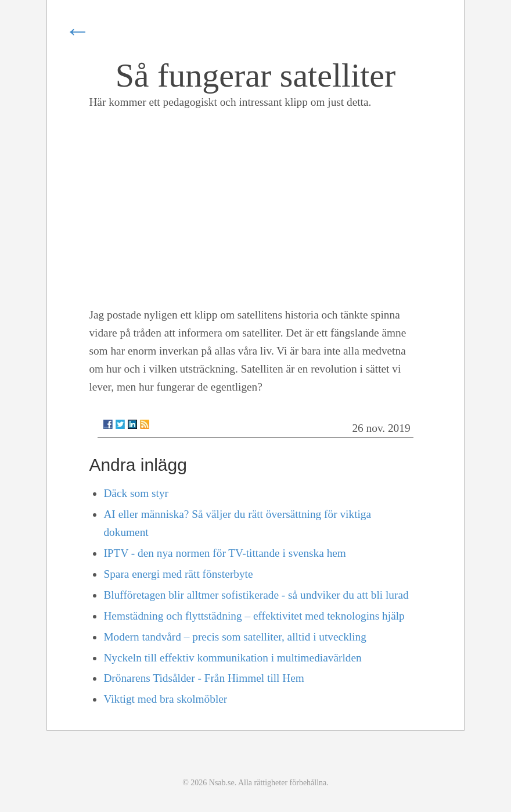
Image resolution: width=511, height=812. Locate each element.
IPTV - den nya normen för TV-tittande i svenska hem (224, 553)
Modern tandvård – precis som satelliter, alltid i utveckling (235, 637)
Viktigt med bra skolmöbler (165, 699)
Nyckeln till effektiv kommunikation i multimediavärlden (232, 658)
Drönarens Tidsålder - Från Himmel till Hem (204, 678)
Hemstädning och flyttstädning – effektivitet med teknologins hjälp (254, 616)
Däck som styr (136, 493)
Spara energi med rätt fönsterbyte (178, 574)
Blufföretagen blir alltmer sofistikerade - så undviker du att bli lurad (256, 595)
